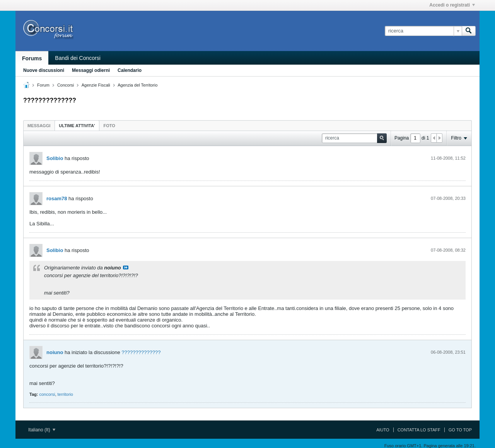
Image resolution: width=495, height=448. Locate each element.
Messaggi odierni (91, 70)
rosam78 (57, 198)
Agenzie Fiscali (96, 85)
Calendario (130, 70)
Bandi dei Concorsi (78, 58)
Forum (43, 85)
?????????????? (141, 352)
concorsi (47, 394)
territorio (65, 394)
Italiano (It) (42, 430)
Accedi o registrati (452, 5)
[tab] (39, 125)
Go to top (460, 430)
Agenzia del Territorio (137, 85)
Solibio (55, 158)
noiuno (55, 352)
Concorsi (66, 85)
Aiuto (383, 430)
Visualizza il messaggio (126, 267)
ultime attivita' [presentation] (77, 126)
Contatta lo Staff (419, 430)
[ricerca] (423, 31)
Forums (32, 58)
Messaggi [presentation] (39, 126)
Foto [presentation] (109, 126)
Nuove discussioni (44, 70)
